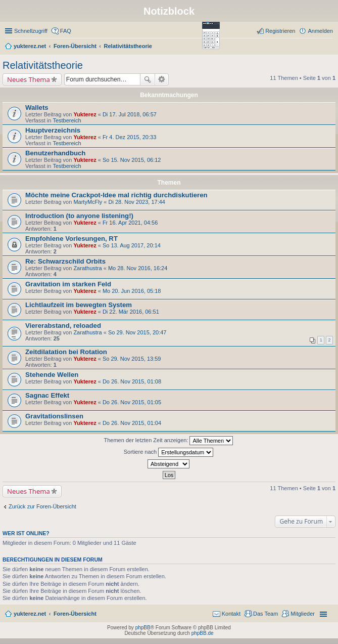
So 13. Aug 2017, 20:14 (132, 245)
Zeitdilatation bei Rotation (66, 352)
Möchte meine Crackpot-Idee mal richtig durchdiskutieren (116, 195)
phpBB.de (203, 633)
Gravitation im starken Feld (68, 284)
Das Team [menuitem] (265, 614)
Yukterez (85, 114)
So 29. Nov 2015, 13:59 (132, 359)
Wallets (37, 108)
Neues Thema (29, 79)
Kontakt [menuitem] (231, 614)
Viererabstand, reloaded (63, 326)
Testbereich (67, 120)
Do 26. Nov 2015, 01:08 (132, 381)
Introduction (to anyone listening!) (79, 216)
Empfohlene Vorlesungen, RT (71, 239)
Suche (148, 79)
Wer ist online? (26, 533)
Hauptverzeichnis (53, 130)
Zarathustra (87, 268)
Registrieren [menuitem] (280, 31)
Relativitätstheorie (43, 65)
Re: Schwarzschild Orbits (65, 261)
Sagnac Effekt (47, 395)
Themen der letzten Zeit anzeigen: (169, 441)
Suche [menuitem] (330, 47)
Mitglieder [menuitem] (303, 614)
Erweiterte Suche (162, 79)
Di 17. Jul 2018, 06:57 (130, 114)
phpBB (143, 628)
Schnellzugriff (31, 31)
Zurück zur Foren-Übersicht (42, 506)
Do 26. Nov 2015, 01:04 (132, 423)
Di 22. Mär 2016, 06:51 (131, 312)
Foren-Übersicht (75, 614)
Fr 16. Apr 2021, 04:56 (130, 223)
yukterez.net (30, 614)
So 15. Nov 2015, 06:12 (132, 160)
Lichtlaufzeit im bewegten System (79, 305)
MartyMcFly (88, 202)
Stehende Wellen (52, 375)
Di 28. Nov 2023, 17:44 (137, 202)
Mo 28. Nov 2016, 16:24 (138, 268)
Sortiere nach (168, 452)
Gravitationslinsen (54, 416)
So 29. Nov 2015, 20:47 (137, 332)
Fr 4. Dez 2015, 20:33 (129, 137)
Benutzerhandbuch (55, 153)
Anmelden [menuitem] (320, 31)
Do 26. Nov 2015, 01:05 (132, 402)
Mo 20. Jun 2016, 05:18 (132, 291)
